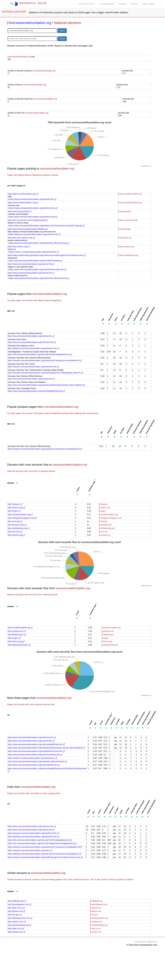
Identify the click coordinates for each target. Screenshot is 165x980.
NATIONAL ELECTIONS (14, 12)
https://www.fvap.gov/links (20, 211)
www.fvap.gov (125, 211)
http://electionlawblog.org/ (19, 925)
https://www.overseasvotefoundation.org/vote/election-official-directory (39, 243)
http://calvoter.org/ (16, 535)
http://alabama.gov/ (17, 635)
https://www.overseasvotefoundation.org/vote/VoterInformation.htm (38, 269)
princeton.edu (106, 525)
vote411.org (105, 508)
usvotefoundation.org (109, 515)
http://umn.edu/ (15, 532)
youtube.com (108, 631)
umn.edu (104, 532)
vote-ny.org (108, 641)
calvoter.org (105, 535)
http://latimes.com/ (17, 911)
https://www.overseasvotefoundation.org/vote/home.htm (33, 208)
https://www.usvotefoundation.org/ (23, 194)
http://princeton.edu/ (17, 525)
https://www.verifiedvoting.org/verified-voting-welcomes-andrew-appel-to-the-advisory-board (47, 255)
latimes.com (96, 911)
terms (146, 942)
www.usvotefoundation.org (131, 194)
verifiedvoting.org (107, 528)
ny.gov (103, 511)
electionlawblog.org (99, 925)
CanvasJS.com (146, 166)
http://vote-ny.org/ (16, 641)
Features (123, 4)
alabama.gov (108, 635)
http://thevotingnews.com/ (19, 904)
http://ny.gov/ (14, 511)
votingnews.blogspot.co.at (111, 518)
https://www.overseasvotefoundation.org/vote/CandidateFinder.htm (36, 391)
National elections (68, 23)
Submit (62, 31)
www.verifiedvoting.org (129, 255)
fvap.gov (104, 504)
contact (138, 942)
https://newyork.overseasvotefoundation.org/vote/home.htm (33, 367)
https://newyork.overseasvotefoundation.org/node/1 (30, 850)
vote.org (104, 521)
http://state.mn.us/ (16, 908)
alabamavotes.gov (111, 645)
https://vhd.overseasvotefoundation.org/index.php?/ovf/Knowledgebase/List (40, 354)
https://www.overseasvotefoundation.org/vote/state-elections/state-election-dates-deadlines (46, 385)
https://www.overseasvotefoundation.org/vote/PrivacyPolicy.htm (35, 755)
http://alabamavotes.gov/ (19, 645)
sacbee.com (96, 932)
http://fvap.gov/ (15, 504)
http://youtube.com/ (17, 631)
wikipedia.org (97, 901)
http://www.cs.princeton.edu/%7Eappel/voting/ (28, 220)
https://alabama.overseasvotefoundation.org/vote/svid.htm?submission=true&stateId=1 (45, 854)
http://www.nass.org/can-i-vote (21, 238)
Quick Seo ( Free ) (87, 4)
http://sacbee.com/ (17, 932)
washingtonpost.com (100, 918)
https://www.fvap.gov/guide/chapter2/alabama (28, 229)
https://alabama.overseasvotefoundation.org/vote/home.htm (35, 234)
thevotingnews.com (99, 904)
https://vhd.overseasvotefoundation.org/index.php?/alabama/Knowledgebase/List (42, 843)
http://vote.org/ (15, 521)
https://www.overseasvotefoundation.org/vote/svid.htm (33, 199)
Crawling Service (107, 4)
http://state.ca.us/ (16, 929)
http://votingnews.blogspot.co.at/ (22, 518)
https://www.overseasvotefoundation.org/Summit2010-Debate (36, 261)
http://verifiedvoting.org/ (19, 528)
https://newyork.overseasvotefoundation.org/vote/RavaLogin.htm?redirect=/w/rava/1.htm (45, 857)
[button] (103, 324)
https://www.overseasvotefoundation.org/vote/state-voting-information (37, 762)
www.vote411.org (127, 247)
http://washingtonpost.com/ (20, 918)
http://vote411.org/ (16, 508)
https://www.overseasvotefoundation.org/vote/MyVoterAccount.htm (36, 751)
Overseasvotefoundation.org (30, 23)
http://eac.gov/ (15, 915)
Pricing (134, 4)
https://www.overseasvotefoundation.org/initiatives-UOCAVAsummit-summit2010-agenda (47, 226)
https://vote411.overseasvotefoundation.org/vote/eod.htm (34, 252)
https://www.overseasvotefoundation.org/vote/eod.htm (31, 264)
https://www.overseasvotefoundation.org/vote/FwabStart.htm (34, 765)
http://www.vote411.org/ (19, 247)
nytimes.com (97, 922)
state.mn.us (96, 908)
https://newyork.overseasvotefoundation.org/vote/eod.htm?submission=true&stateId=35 (45, 360)
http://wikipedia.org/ (17, 901)
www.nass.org (125, 238)
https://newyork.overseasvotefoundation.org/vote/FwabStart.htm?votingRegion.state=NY (45, 373)
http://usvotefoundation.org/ (20, 515)
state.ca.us (96, 929)
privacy (154, 942)
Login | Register (149, 4)
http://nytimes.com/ (17, 922)
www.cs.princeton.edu (129, 220)
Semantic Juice (29, 3)
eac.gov (95, 915)
